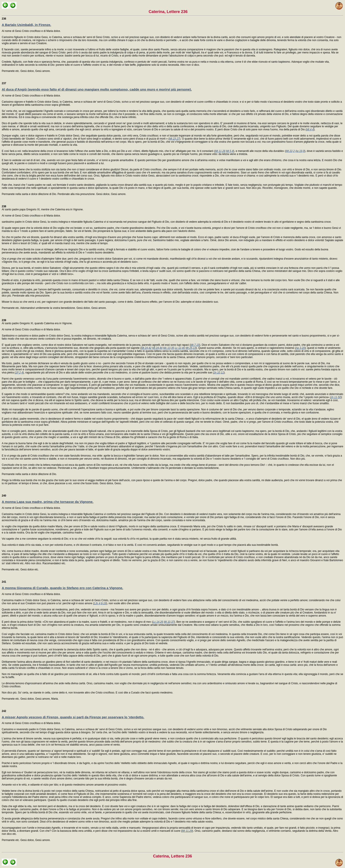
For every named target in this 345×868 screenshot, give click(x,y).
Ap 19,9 (300, 151)
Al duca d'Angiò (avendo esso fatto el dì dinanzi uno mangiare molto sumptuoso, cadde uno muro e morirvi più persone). (97, 89)
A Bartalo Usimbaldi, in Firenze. (27, 25)
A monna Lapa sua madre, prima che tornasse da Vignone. (48, 502)
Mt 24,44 (157, 348)
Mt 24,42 (146, 348)
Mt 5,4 (230, 151)
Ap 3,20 (300, 348)
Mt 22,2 (290, 151)
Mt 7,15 (195, 345)
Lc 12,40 (180, 348)
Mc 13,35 (169, 348)
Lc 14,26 (158, 622)
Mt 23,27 (174, 139)
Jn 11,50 (336, 397)
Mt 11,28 (220, 151)
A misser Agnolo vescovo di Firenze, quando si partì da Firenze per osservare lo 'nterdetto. (73, 717)
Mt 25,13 (191, 348)
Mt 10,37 (169, 622)
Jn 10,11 (219, 373)
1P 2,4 (19, 373)
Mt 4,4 (310, 129)
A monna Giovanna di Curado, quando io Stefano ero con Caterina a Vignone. (62, 588)
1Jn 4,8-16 (100, 603)
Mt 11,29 (187, 831)
